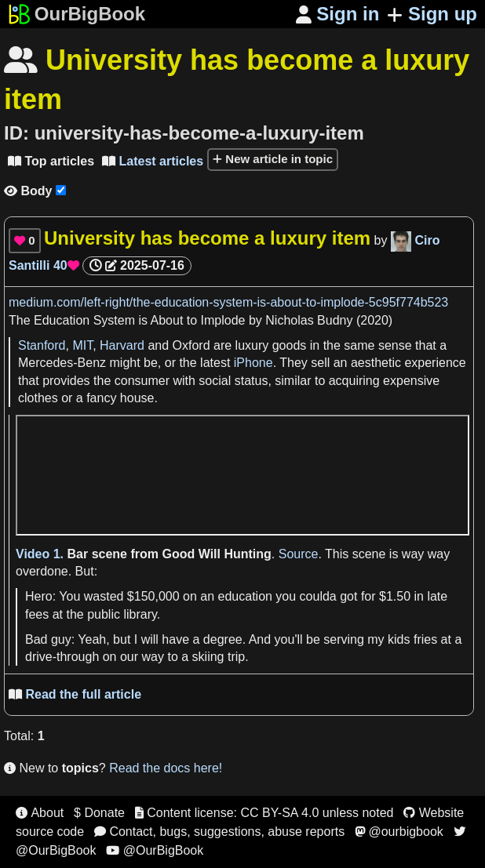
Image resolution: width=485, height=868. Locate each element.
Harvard (122, 345)
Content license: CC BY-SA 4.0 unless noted (264, 813)
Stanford (42, 345)
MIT (82, 345)
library (140, 614)
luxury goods (271, 345)
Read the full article (75, 694)
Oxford (191, 345)
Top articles (51, 161)
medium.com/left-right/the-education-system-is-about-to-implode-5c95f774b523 (228, 302)
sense (395, 345)
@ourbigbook (399, 832)
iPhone (253, 363)
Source (299, 554)
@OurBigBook (155, 850)
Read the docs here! (166, 768)
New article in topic (273, 159)
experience (435, 363)
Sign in (338, 14)
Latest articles (153, 161)
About (40, 813)
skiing (208, 657)
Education (62, 320)
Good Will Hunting (216, 554)
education (245, 596)
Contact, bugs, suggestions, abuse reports (219, 832)
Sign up (432, 14)
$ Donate (99, 813)
